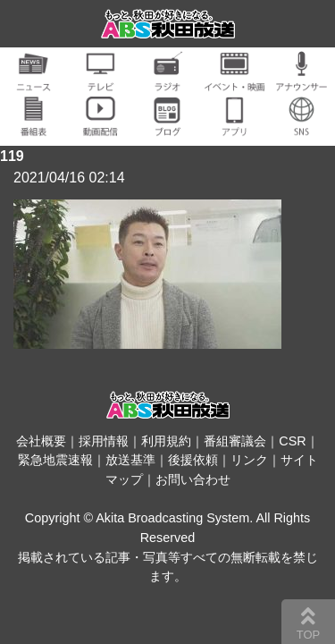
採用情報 (104, 441)
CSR (292, 441)
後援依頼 (193, 460)
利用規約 (166, 441)
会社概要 (41, 441)
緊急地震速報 (55, 460)
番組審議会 (235, 441)
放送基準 (130, 460)
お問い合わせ (193, 479)
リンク (249, 460)
